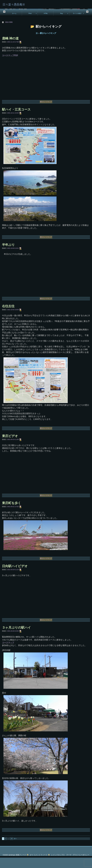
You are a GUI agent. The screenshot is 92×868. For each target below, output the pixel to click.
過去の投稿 (9, 33)
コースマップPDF (10, 66)
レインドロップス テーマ (61, 865)
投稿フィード (21, 865)
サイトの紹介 (77, 24)
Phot (30, 24)
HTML (46, 24)
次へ (15, 849)
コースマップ (8, 653)
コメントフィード (41, 865)
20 (12, 849)
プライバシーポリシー (81, 865)
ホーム (14, 24)
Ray (62, 24)
